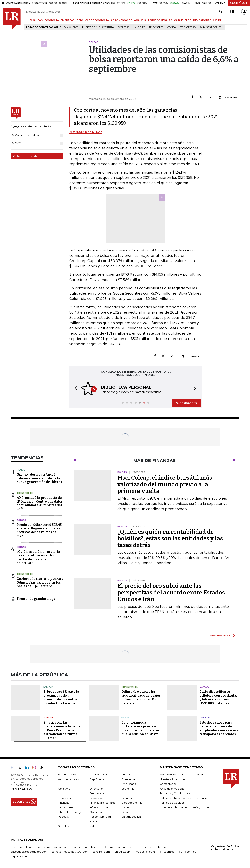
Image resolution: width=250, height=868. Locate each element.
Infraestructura (99, 807)
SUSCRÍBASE (239, 3)
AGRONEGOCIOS (121, 20)
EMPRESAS (68, 20)
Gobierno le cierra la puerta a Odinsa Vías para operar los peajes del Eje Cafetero (40, 582)
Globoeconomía (132, 803)
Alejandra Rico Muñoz (86, 132)
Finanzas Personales (102, 803)
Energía (48, 687)
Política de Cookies (172, 803)
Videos (94, 826)
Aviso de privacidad (172, 789)
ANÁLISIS (140, 20)
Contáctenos (168, 784)
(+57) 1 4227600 (21, 789)
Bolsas (21, 520)
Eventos (127, 798)
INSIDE (217, 20)
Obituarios (96, 812)
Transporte (25, 493)
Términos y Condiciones (175, 793)
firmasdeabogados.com (121, 847)
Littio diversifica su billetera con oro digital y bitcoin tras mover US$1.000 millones (218, 697)
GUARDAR (228, 97)
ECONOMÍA (52, 20)
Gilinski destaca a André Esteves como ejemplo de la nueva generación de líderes (39, 478)
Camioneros (71, 27)
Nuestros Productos (172, 779)
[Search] (221, 12)
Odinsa (172, 27)
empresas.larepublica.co (85, 847)
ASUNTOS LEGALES (160, 20)
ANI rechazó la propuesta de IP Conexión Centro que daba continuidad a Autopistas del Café (39, 503)
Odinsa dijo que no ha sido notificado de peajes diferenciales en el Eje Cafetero (141, 697)
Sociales (63, 826)
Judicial (48, 718)
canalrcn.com (101, 852)
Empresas (64, 798)
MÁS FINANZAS (220, 635)
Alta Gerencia (98, 774)
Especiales (96, 798)
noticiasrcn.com (145, 852)
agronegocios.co (55, 847)
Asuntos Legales (68, 779)
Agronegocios (67, 774)
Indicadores (66, 807)
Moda (125, 718)
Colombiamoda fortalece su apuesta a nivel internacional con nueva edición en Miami (141, 728)
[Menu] (27, 20)
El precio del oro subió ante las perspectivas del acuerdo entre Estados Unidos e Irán (171, 593)
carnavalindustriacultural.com (70, 852)
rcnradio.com (122, 852)
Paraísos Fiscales (210, 27)
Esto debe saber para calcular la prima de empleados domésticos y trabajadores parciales (219, 728)
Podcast (63, 817)
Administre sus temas (28, 156)
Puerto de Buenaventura (98, 27)
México (21, 470)
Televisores (156, 27)
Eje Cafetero (188, 27)
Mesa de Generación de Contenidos (183, 774)
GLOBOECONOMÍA (97, 20)
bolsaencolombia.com (154, 847)
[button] (75, 389)
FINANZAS (36, 20)
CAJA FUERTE (183, 20)
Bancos (204, 687)
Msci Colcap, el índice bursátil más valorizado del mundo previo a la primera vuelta (165, 484)
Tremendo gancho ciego (36, 599)
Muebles (140, 27)
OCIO (80, 20)
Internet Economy (69, 812)
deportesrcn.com (22, 856)
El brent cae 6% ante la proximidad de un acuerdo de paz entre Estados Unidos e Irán (61, 697)
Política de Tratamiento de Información (184, 798)
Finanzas (63, 803)
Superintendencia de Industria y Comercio (187, 807)
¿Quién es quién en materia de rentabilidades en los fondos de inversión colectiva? (38, 557)
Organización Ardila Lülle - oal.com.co (225, 848)
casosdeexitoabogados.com (29, 852)
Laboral (205, 718)
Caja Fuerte (97, 779)
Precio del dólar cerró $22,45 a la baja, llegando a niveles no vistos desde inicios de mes (39, 530)
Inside (125, 807)
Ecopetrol (124, 27)
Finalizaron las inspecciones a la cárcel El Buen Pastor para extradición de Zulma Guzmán (62, 730)
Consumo (64, 789)
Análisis (126, 774)
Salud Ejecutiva (131, 817)
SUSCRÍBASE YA (187, 403)
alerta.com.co (187, 852)
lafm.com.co (167, 852)
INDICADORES (202, 20)
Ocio (125, 812)
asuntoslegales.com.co (25, 847)
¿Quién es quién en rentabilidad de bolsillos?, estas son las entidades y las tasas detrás (170, 538)
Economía (128, 789)
